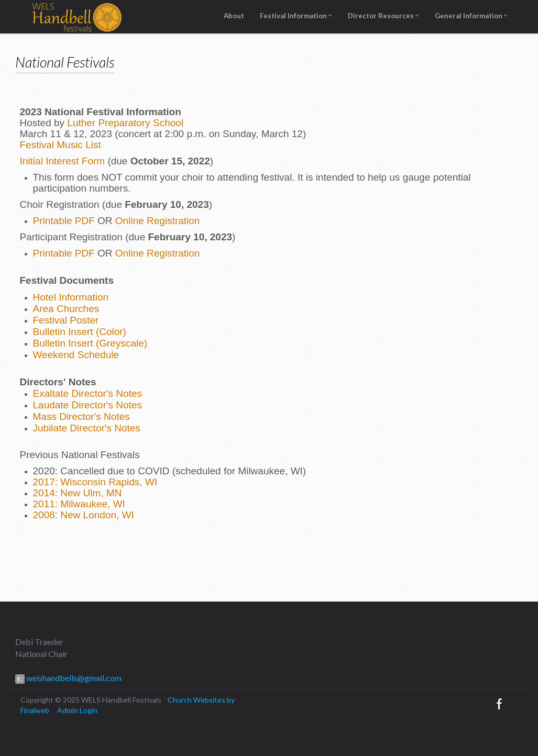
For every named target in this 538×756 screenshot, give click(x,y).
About (234, 16)
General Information (471, 16)
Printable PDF (64, 221)
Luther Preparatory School (125, 123)
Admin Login (77, 710)
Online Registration (158, 221)
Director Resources (383, 16)
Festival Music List (61, 145)
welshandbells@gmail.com (73, 678)
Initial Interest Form (63, 161)
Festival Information (296, 16)
